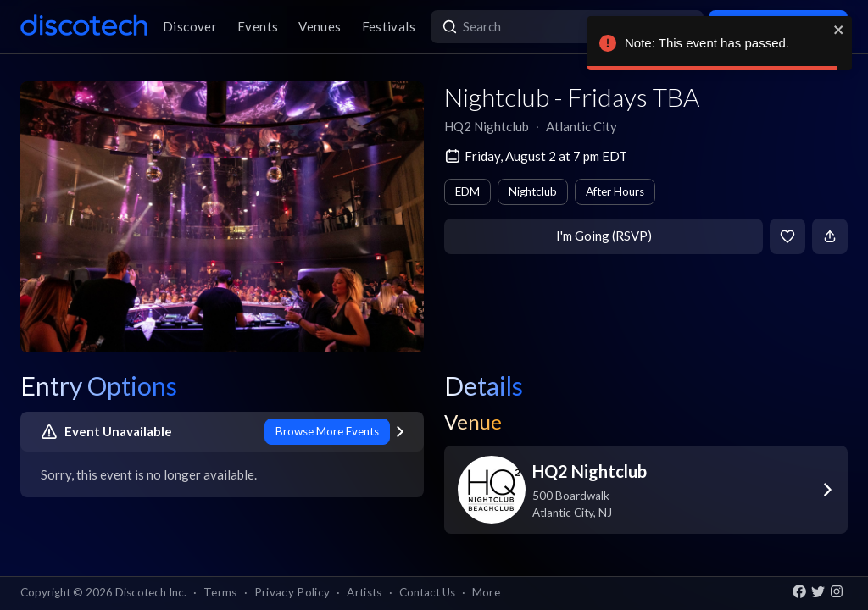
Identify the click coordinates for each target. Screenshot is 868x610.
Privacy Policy (292, 592)
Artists (364, 592)
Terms (220, 592)
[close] (839, 30)
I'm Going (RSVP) (604, 236)
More (486, 592)
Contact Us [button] (427, 592)
